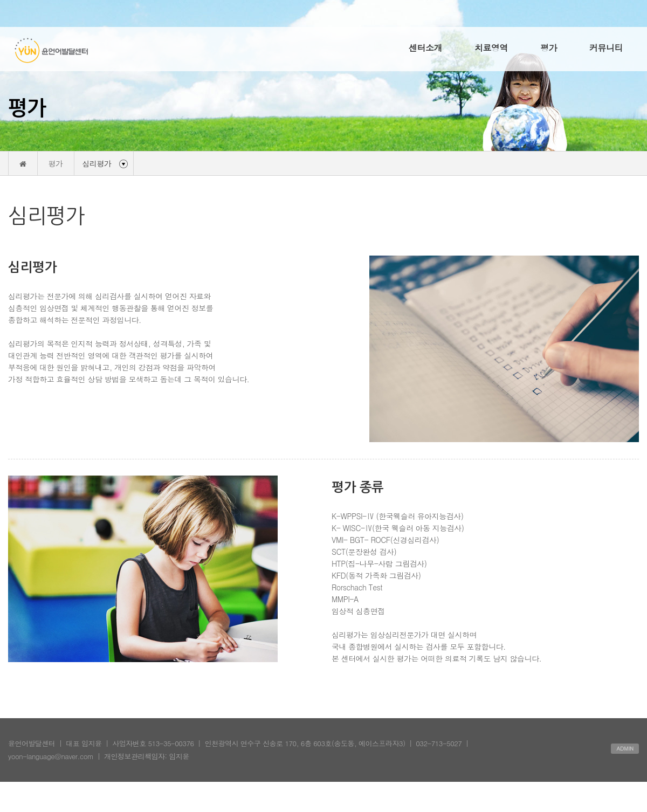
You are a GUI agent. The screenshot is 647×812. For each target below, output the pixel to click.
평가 (549, 48)
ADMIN (625, 748)
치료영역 (491, 48)
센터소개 (425, 48)
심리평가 (97, 163)
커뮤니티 (606, 48)
